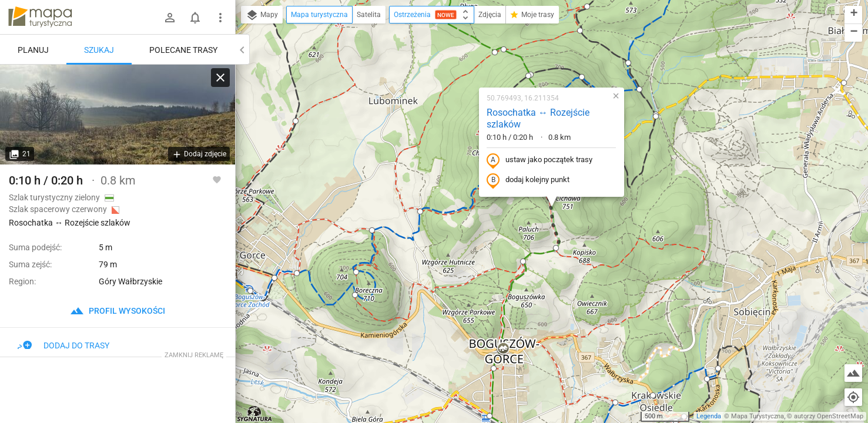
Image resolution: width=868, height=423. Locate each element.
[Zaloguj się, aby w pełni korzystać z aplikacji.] (217, 179)
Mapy (262, 15)
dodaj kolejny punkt (528, 180)
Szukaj (99, 50)
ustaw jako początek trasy (539, 160)
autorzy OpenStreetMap (829, 416)
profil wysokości (118, 311)
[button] (250, 291)
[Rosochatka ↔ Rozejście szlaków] (118, 115)
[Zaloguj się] (170, 18)
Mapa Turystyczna (758, 416)
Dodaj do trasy (63, 345)
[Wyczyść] (220, 78)
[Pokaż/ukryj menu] (220, 18)
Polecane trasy (183, 50)
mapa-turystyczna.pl (40, 17)
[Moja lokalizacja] (853, 397)
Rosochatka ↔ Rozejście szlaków (538, 119)
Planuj (33, 50)
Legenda (709, 416)
